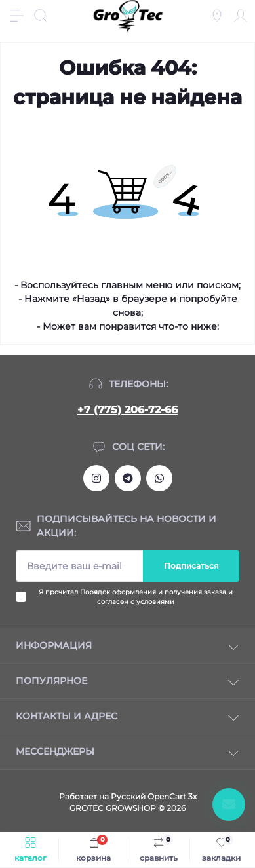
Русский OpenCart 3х (154, 796)
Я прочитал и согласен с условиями (136, 597)
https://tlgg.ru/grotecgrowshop (128, 478)
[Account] (241, 16)
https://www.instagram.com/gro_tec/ (96, 478)
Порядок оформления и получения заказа (153, 592)
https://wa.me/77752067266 (159, 478)
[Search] (41, 16)
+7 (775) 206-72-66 (128, 410)
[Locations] (217, 16)
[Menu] (17, 16)
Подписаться (191, 566)
